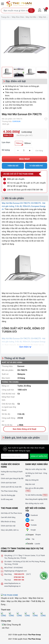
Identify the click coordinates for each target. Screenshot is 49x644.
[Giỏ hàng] (45, 10)
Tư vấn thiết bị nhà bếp (37, 495)
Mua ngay (24, 159)
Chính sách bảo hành (8, 483)
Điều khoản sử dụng (8, 522)
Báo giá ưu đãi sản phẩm (34, 490)
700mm (19, 144)
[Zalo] (27, 520)
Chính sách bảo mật (8, 526)
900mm (28, 143)
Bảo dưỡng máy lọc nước (35, 503)
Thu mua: (8, 582)
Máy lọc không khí (32, 480)
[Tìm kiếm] (31, 11)
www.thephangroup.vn (12, 588)
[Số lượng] (24, 150)
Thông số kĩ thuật (15, 358)
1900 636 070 (19, 577)
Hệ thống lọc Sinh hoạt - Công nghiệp (36, 475)
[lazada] (31, 546)
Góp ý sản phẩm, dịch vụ (10, 530)
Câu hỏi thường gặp (8, 495)
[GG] (27, 530)
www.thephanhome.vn (12, 586)
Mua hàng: (8, 577)
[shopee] (31, 535)
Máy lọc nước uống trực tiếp (36, 469)
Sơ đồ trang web (7, 499)
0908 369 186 (19, 582)
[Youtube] (27, 525)
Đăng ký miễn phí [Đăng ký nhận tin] (39, 456)
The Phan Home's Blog (9, 491)
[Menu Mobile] (3, 3)
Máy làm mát (30, 484)
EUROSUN (16, 121)
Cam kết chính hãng (8, 517)
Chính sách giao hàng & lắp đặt (12, 478)
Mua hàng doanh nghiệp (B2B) (36, 499)
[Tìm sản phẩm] (18, 11)
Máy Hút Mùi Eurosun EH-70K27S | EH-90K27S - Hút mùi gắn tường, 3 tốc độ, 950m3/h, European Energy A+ (24, 206)
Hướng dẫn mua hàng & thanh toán (12, 473)
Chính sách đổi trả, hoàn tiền (11, 487)
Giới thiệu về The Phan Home (11, 513)
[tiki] (30, 540)
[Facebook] (27, 515)
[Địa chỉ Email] (15, 456)
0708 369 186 (19, 579)
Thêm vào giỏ (13, 166)
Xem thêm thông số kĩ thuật (25, 429)
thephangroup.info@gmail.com (16, 573)
